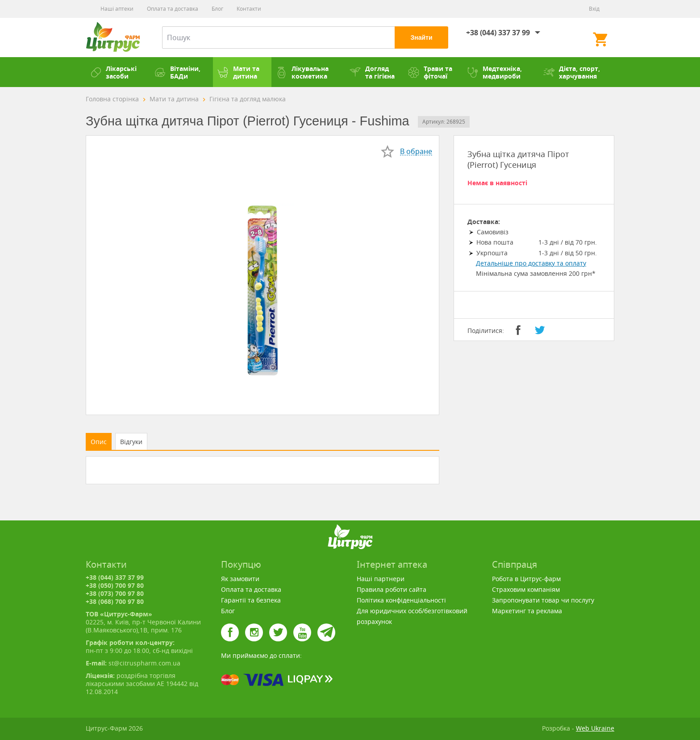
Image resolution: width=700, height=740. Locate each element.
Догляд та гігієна (372, 72)
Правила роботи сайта (392, 589)
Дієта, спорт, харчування (572, 72)
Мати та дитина (238, 72)
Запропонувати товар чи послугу (543, 600)
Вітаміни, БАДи (177, 72)
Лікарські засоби (113, 72)
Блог (217, 9)
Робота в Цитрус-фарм (526, 579)
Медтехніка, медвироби (494, 72)
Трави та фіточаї (430, 72)
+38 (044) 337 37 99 (498, 33)
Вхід (594, 9)
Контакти (249, 9)
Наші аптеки (117, 9)
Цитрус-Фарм (113, 37)
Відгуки (131, 442)
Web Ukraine (595, 728)
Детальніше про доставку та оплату (531, 263)
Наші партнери (381, 579)
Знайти (421, 37)
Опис (99, 442)
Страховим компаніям (526, 589)
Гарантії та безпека (251, 600)
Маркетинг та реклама (527, 611)
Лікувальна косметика (302, 72)
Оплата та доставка (173, 9)
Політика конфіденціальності (401, 600)
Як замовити (240, 579)
